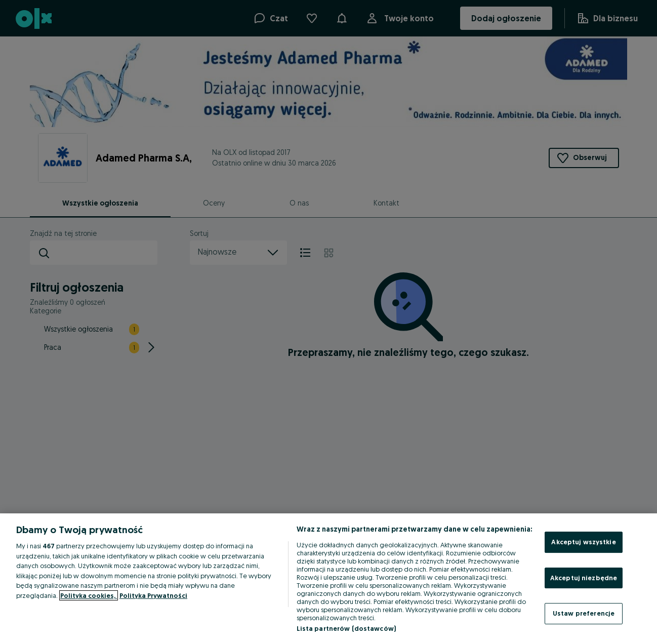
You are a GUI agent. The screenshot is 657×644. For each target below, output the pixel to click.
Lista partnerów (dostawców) (346, 628)
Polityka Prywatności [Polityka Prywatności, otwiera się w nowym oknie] (153, 595)
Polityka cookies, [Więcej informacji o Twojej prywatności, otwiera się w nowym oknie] (89, 595)
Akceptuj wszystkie (583, 542)
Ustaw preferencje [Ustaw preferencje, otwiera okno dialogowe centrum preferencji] (584, 613)
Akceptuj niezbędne (584, 578)
